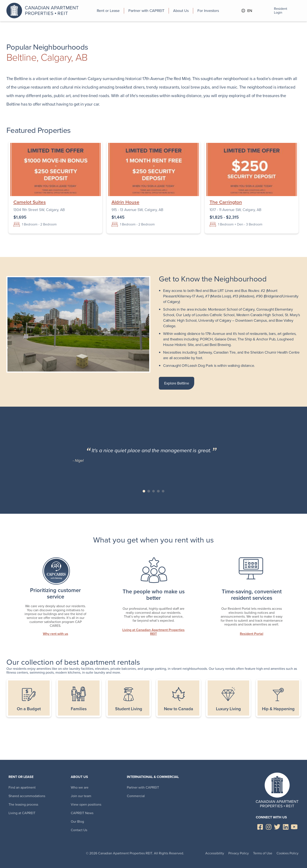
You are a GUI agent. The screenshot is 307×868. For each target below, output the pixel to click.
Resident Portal (252, 634)
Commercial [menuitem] (136, 796)
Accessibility (215, 853)
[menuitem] (108, 11)
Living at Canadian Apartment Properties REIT (153, 632)
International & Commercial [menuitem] (153, 777)
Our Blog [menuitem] (77, 821)
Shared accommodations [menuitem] (27, 796)
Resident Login (275, 11)
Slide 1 (144, 491)
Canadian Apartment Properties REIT (44, 11)
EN (247, 11)
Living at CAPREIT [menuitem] (22, 813)
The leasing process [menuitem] (23, 804)
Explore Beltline (177, 383)
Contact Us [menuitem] (79, 830)
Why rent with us (56, 634)
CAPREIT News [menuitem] (82, 813)
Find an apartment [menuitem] (22, 787)
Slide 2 (149, 491)
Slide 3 (154, 491)
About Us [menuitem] (79, 777)
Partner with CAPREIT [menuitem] (143, 787)
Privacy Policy (239, 853)
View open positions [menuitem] (86, 804)
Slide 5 (163, 491)
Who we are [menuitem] (80, 787)
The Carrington (226, 202)
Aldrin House (125, 202)
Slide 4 (158, 491)
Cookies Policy (287, 853)
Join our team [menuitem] (81, 796)
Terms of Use (263, 853)
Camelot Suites (30, 202)
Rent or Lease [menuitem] (21, 777)
